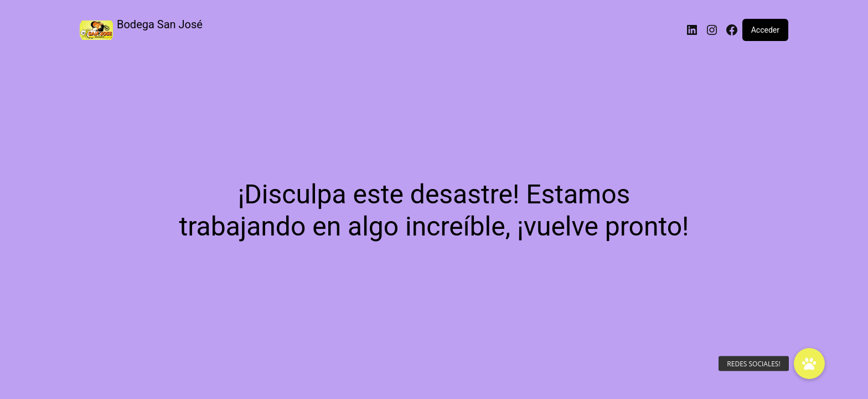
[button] (809, 364)
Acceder (765, 30)
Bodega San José (160, 24)
